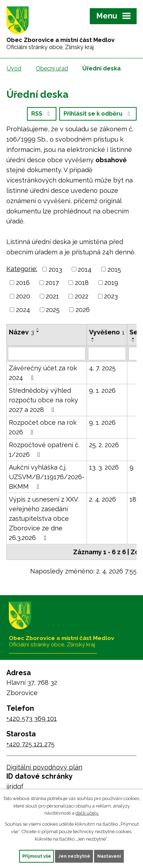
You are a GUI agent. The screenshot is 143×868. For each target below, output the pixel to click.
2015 (114, 269)
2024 (23, 310)
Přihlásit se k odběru (98, 114)
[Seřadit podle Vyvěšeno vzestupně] (93, 338)
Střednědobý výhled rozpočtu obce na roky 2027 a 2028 (43, 400)
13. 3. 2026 (104, 467)
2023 (111, 296)
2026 (83, 310)
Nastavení (109, 856)
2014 (85, 269)
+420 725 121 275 (31, 744)
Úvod (14, 68)
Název (21, 332)
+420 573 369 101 (32, 718)
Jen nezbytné (74, 856)
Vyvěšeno (107, 332)
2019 (111, 283)
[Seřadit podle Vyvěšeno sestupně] (93, 341)
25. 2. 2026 (104, 445)
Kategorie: (22, 269)
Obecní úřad (52, 68)
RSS (42, 114)
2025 (53, 310)
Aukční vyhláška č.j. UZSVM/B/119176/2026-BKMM (47, 477)
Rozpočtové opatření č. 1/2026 (44, 450)
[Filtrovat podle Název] (47, 354)
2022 (82, 296)
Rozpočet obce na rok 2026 (43, 427)
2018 (82, 283)
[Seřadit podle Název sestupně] (38, 332)
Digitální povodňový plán (44, 767)
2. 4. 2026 (103, 499)
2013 (55, 269)
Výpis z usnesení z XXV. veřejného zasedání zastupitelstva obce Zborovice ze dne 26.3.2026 (44, 518)
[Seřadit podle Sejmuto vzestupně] (133, 338)
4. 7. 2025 (102, 368)
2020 (23, 296)
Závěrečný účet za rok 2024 (43, 373)
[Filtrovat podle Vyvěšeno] (107, 354)
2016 (23, 283)
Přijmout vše (37, 856)
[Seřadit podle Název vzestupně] (38, 329)
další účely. (87, 813)
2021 (52, 296)
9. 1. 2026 (102, 390)
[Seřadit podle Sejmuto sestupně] (133, 341)
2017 (52, 283)
